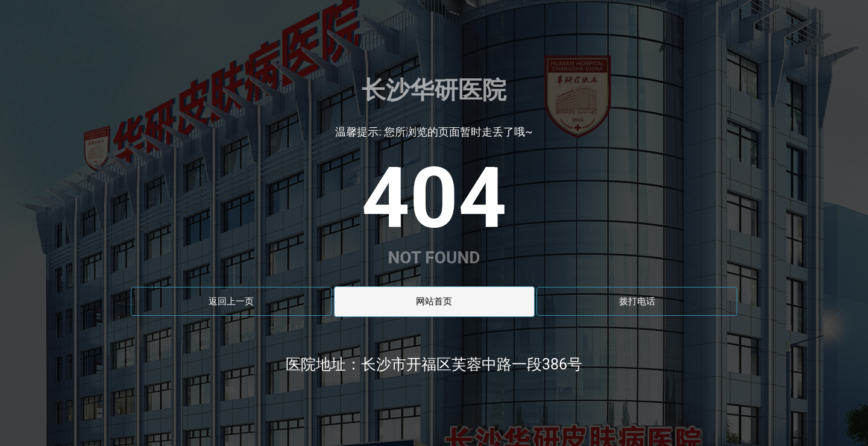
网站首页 (434, 301)
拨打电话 (637, 301)
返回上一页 (231, 301)
